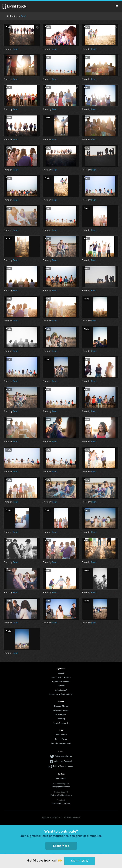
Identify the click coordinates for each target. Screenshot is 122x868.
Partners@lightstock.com (61, 795)
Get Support (61, 778)
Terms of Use (61, 735)
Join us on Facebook (63, 761)
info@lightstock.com (61, 787)
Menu (117, 6)
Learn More (61, 846)
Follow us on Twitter (63, 756)
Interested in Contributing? (61, 694)
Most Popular (61, 714)
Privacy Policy (61, 739)
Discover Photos (61, 706)
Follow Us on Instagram (63, 766)
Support (61, 686)
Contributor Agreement (61, 743)
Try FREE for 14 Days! (61, 681)
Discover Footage (61, 710)
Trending (61, 719)
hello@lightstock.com (61, 803)
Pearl (23, 16)
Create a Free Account (61, 677)
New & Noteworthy (61, 723)
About (61, 673)
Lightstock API (61, 690)
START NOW (80, 861)
